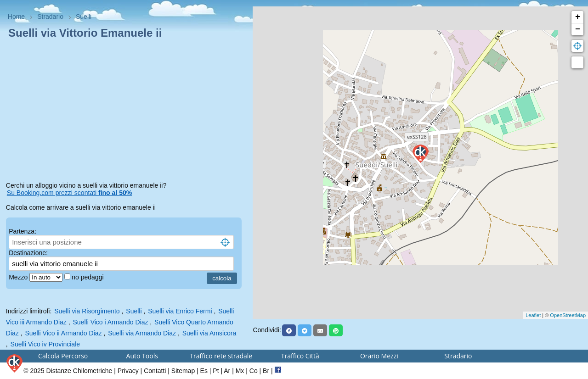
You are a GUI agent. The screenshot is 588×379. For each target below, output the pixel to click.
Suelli (134, 311)
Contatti (155, 371)
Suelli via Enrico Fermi (180, 311)
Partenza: (23, 231)
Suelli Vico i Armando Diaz (111, 322)
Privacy (128, 371)
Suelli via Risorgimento (87, 311)
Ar (227, 371)
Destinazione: (28, 253)
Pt (216, 371)
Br (266, 371)
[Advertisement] (127, 112)
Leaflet (533, 315)
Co (254, 371)
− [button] (578, 29)
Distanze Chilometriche (79, 371)
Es (204, 371)
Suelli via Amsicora (209, 333)
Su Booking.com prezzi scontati (69, 193)
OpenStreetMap (568, 315)
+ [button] (578, 17)
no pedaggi (88, 277)
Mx (240, 371)
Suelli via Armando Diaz (142, 333)
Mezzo (19, 277)
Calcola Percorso (63, 356)
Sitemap (183, 371)
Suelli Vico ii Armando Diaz (63, 333)
